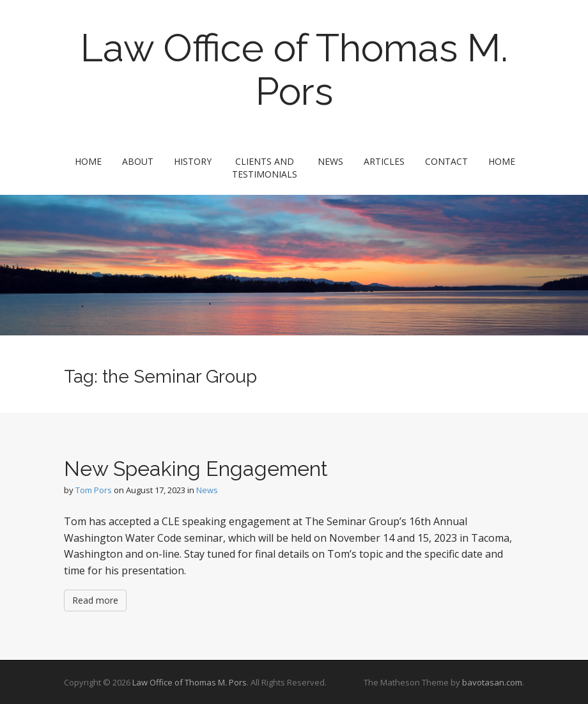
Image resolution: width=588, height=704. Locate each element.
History (193, 161)
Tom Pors (94, 490)
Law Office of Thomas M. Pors (294, 70)
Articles (384, 161)
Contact (446, 161)
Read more (95, 600)
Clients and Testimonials (265, 168)
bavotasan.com (492, 682)
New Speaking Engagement (196, 469)
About (138, 161)
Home (88, 161)
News (330, 161)
